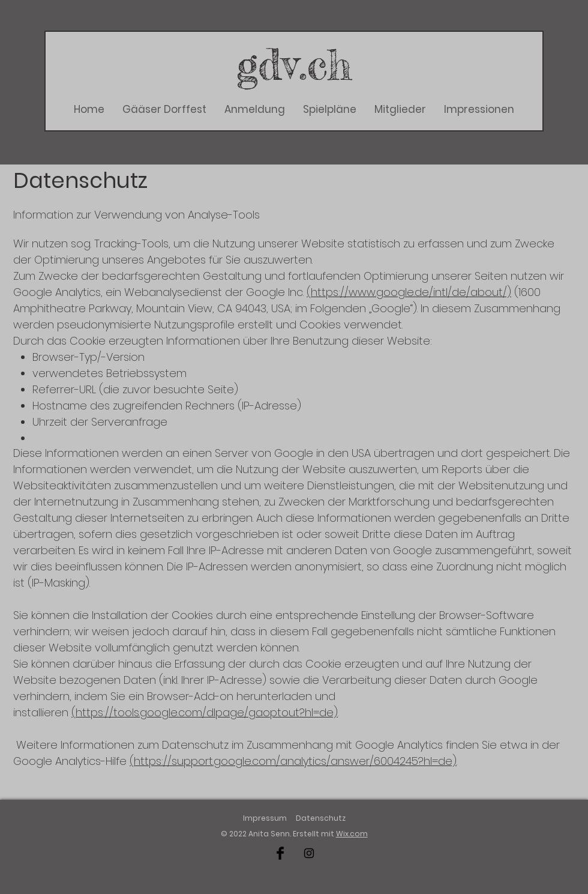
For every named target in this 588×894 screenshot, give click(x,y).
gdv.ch (294, 64)
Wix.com (352, 834)
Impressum (265, 818)
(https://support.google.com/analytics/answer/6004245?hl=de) (293, 761)
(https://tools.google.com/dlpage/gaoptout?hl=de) (205, 712)
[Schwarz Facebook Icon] (280, 853)
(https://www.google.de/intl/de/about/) (409, 292)
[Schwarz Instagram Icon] (309, 853)
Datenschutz (321, 818)
